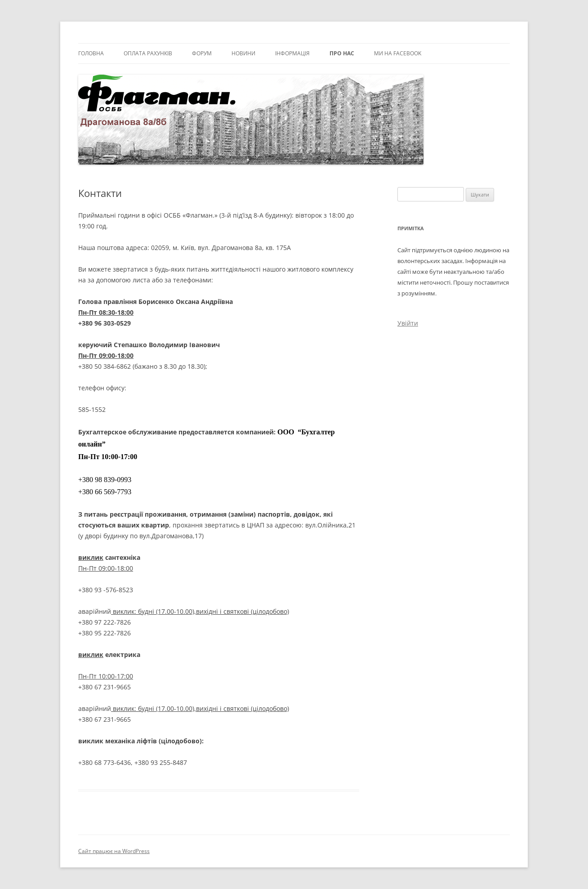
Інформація (292, 53)
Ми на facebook (398, 53)
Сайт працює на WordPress (114, 851)
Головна (91, 53)
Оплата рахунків (148, 53)
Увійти (408, 323)
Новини (243, 53)
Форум (202, 53)
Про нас (342, 53)
